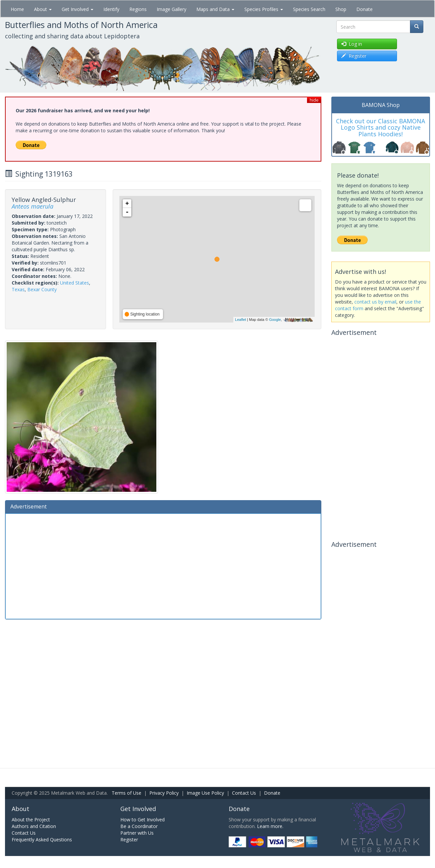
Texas (18, 289)
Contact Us (244, 793)
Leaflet (240, 320)
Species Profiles (264, 9)
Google (275, 320)
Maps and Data (215, 9)
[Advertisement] (163, 565)
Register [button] (354, 56)
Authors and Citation (34, 826)
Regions (138, 9)
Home (17, 9)
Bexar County (42, 289)
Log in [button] (352, 44)
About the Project (31, 820)
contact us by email (375, 302)
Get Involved (77, 9)
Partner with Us (137, 833)
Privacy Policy (164, 793)
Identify (111, 9)
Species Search (309, 9)
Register (129, 840)
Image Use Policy (205, 793)
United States (74, 283)
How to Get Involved (142, 820)
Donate (364, 9)
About (43, 9)
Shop (341, 9)
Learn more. (270, 826)
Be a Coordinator (139, 826)
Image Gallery (171, 9)
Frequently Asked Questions (42, 840)
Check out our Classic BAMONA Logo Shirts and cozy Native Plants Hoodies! (380, 128)
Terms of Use (126, 793)
